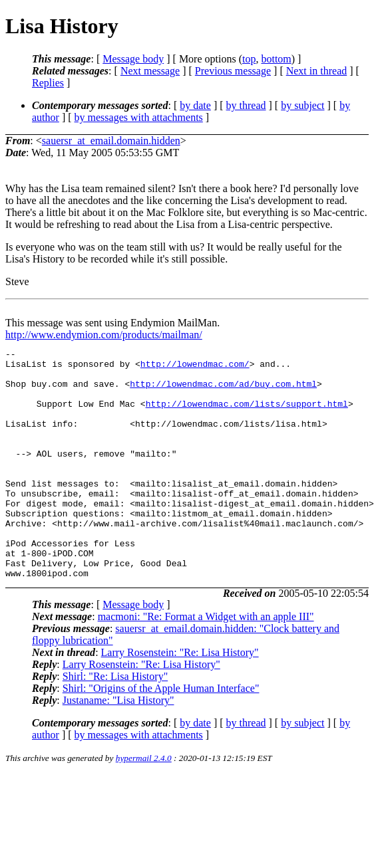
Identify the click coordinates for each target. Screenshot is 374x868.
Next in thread (317, 71)
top (249, 59)
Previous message (233, 71)
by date (195, 105)
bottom (276, 59)
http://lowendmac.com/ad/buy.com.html (223, 391)
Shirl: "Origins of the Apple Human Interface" (161, 734)
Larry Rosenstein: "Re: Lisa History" (180, 698)
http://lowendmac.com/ (195, 368)
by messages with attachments (139, 117)
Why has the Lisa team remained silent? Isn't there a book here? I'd (149, 188)
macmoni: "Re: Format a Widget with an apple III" (206, 662)
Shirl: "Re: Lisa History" (115, 722)
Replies (48, 83)
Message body (133, 59)
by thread (246, 105)
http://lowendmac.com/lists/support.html (247, 415)
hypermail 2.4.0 (144, 804)
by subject (302, 105)
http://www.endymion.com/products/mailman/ (104, 335)
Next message (150, 71)
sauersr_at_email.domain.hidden (111, 141)
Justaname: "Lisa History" (118, 746)
